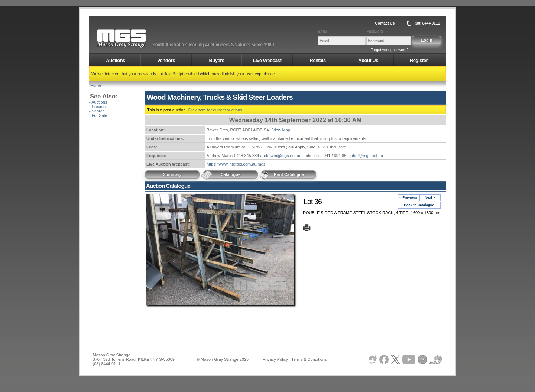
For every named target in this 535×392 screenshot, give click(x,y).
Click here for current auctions (215, 110)
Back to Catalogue (419, 205)
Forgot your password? (389, 50)
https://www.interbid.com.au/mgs (236, 164)
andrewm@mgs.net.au (281, 156)
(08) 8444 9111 (427, 23)
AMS (140, 39)
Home (96, 85)
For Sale (100, 115)
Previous (100, 107)
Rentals (317, 60)
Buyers (216, 60)
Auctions (116, 60)
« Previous (408, 197)
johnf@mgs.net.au (366, 156)
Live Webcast (267, 60)
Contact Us (385, 23)
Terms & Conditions (309, 359)
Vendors (166, 60)
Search (98, 111)
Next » (430, 197)
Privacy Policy (275, 359)
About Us (368, 60)
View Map (281, 130)
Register (419, 60)
